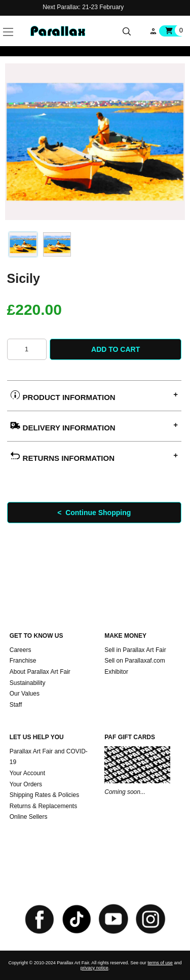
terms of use (160, 963)
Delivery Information (63, 426)
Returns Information (62, 457)
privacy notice (94, 968)
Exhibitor (116, 672)
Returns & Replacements (43, 806)
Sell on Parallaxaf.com (135, 661)
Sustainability (28, 683)
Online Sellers (29, 817)
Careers (21, 650)
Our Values (25, 694)
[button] (24, 20)
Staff (16, 705)
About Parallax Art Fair (40, 672)
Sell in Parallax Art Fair (135, 650)
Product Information (63, 396)
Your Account (27, 773)
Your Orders (26, 784)
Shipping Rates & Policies (44, 795)
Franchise (23, 661)
